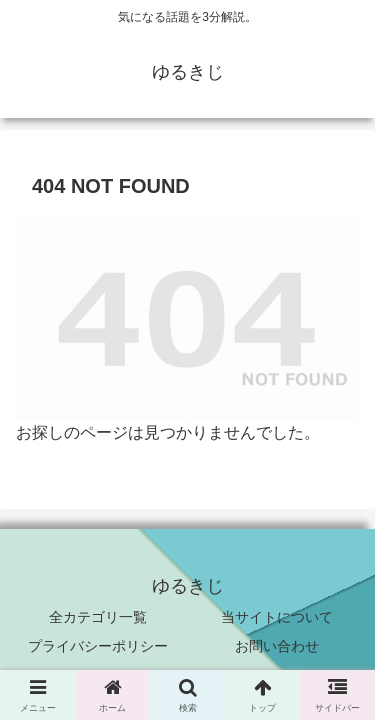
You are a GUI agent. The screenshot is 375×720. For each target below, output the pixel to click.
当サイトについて (277, 617)
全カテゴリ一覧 (98, 617)
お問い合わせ (277, 646)
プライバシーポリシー (98, 646)
